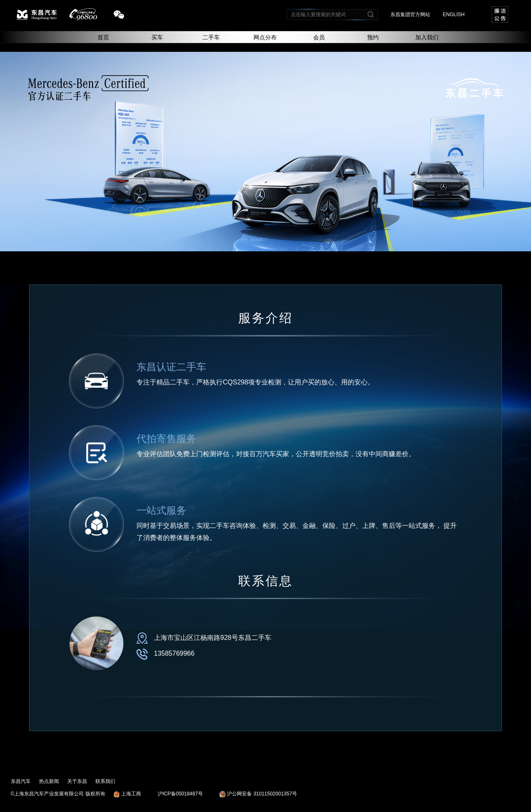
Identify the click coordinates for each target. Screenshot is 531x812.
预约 (373, 37)
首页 (103, 37)
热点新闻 (49, 781)
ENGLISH (454, 15)
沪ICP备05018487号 (180, 794)
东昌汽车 (21, 781)
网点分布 (265, 37)
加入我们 (427, 37)
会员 (319, 37)
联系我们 (105, 781)
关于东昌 (77, 781)
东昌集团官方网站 (410, 15)
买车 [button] (157, 37)
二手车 (211, 37)
